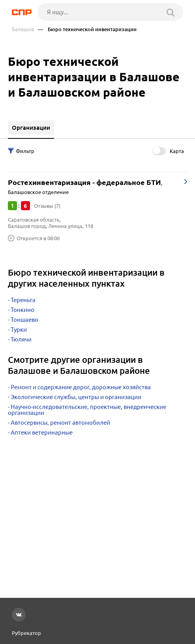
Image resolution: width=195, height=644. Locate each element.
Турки (19, 329)
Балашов (23, 29)
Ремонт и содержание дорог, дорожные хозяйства (81, 387)
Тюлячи (21, 339)
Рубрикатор (26, 633)
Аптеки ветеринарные (42, 432)
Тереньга (23, 300)
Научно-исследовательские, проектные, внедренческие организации (87, 410)
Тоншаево (24, 320)
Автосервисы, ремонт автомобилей (60, 423)
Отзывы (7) (47, 206)
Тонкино (22, 310)
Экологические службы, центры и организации (76, 397)
